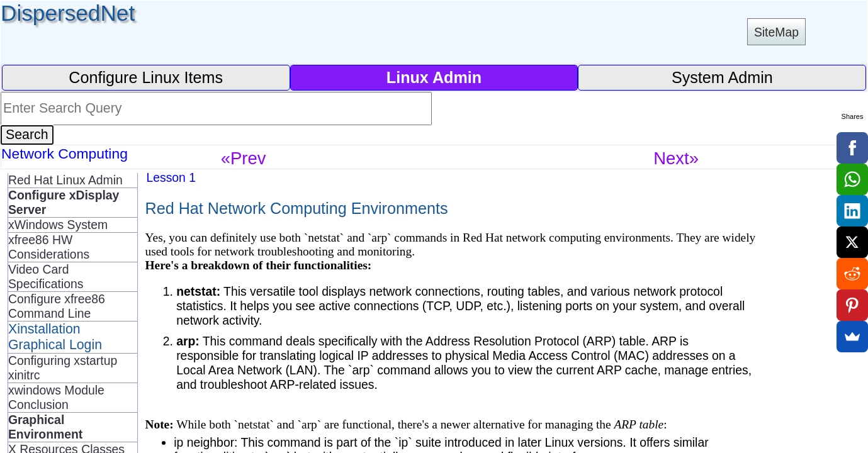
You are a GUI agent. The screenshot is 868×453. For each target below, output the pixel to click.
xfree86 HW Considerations (49, 247)
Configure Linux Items (146, 77)
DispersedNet (68, 13)
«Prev (244, 158)
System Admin (722, 77)
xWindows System (58, 225)
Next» (676, 158)
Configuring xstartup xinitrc (63, 368)
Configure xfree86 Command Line (57, 306)
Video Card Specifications (46, 277)
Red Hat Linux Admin (65, 180)
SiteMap (776, 32)
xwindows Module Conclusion (56, 397)
